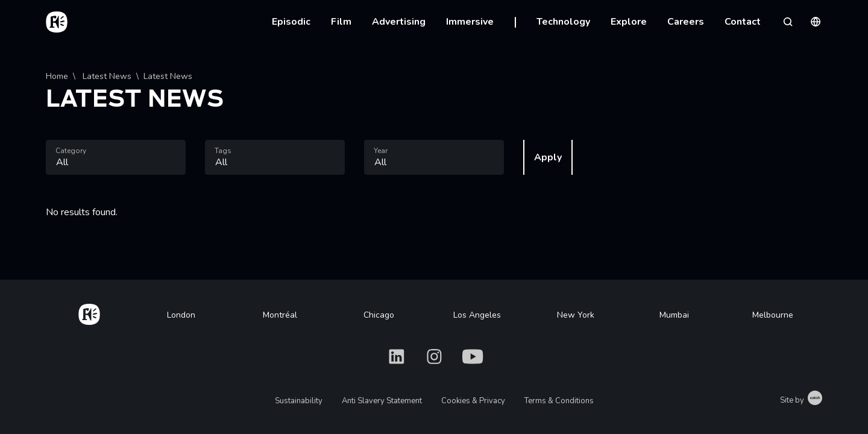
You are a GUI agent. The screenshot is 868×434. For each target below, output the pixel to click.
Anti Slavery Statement (382, 401)
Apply (548, 157)
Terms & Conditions (559, 401)
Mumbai (674, 315)
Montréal (280, 315)
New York (576, 315)
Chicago (379, 315)
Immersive (470, 22)
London (181, 315)
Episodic (291, 22)
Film (341, 22)
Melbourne (773, 315)
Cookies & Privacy (473, 401)
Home (57, 76)
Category (71, 151)
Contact (743, 22)
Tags (223, 151)
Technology (563, 22)
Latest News (106, 76)
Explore (629, 22)
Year (381, 151)
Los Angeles (477, 315)
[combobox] (116, 157)
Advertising (399, 22)
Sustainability (299, 401)
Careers (686, 22)
